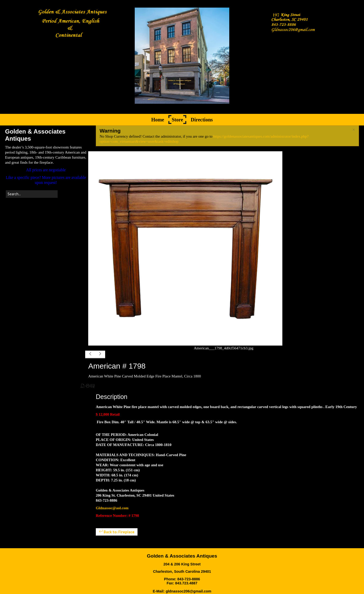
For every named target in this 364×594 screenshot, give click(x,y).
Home (158, 120)
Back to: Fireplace (117, 532)
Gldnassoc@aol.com (112, 508)
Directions (202, 120)
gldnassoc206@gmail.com (188, 591)
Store (177, 120)
